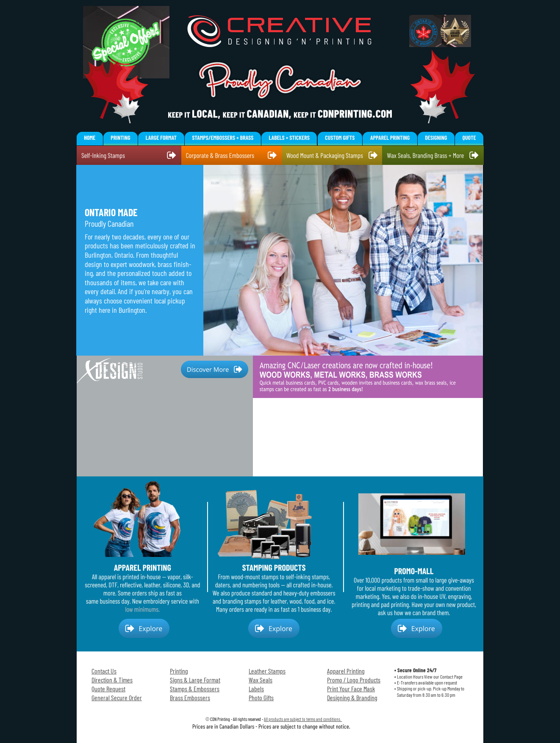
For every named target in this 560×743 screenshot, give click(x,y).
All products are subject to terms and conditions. (303, 719)
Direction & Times (112, 680)
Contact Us (104, 671)
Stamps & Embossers (195, 689)
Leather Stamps (267, 671)
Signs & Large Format (195, 680)
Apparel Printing (346, 671)
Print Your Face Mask (351, 689)
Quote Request (108, 689)
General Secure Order (117, 697)
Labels (256, 689)
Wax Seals (261, 680)
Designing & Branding (352, 697)
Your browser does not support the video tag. (368, 416)
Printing (179, 671)
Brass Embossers (190, 697)
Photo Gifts (261, 697)
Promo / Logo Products (354, 680)
